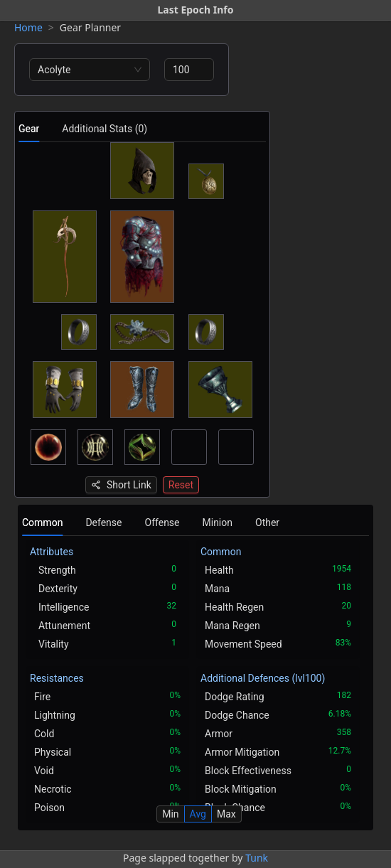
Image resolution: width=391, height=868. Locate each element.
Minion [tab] (218, 523)
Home (28, 27)
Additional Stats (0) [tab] (105, 129)
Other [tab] (267, 523)
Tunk (257, 858)
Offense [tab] (162, 523)
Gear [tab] (29, 129)
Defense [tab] (103, 523)
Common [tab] (42, 523)
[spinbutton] (189, 70)
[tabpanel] (142, 318)
